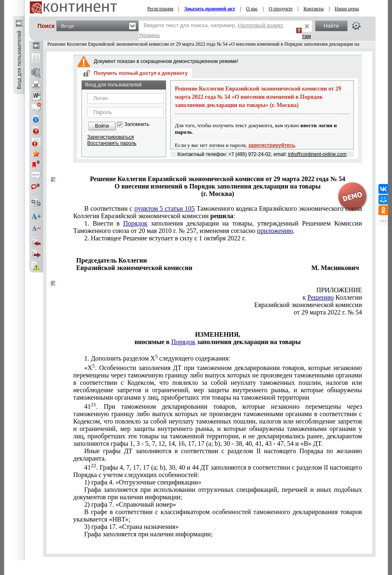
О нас (252, 9)
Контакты (314, 9)
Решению (320, 297)
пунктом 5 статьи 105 (164, 208)
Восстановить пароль (112, 143)
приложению (275, 231)
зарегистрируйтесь (272, 145)
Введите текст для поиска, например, (211, 30)
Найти (331, 26)
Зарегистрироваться (110, 137)
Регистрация (160, 9)
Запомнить (137, 125)
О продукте (281, 9)
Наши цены (347, 9)
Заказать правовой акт (210, 9)
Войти (102, 126)
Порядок (135, 223)
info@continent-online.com (317, 154)
